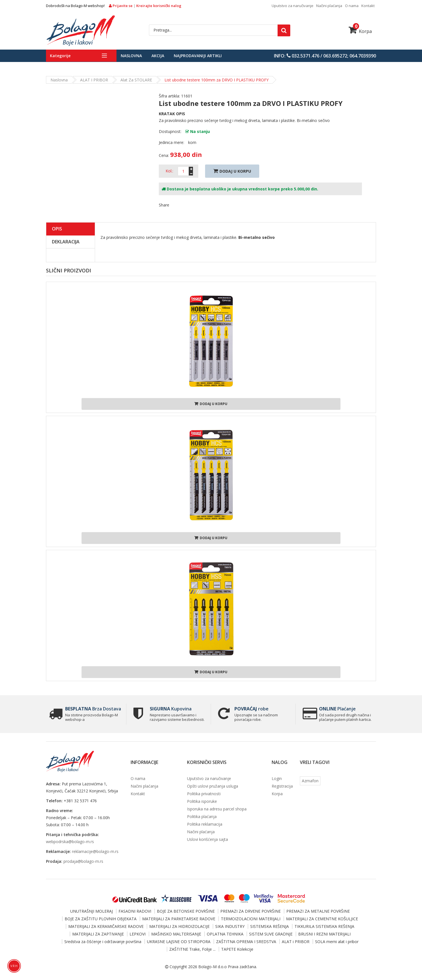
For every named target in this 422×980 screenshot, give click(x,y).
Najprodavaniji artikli (198, 56)
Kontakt (368, 6)
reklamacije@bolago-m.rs (95, 851)
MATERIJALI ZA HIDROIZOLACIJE (179, 926)
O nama (352, 6)
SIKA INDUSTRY (230, 926)
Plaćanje (337, 709)
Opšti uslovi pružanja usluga (213, 786)
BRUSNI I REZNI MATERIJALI (324, 934)
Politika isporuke (202, 801)
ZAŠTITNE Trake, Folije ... (192, 949)
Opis (57, 229)
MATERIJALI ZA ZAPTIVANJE (98, 934)
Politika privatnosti (204, 794)
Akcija (158, 56)
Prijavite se (121, 6)
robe (251, 709)
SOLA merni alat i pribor (337, 942)
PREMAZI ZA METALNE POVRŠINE (318, 911)
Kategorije (60, 56)
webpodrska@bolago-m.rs (70, 842)
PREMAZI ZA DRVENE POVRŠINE (250, 911)
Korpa (360, 31)
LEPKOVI (138, 934)
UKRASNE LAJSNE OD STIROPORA (179, 942)
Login (277, 778)
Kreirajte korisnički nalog (159, 6)
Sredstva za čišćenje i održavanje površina (103, 942)
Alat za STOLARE (136, 80)
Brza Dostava (93, 709)
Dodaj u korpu (211, 404)
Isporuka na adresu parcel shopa (217, 809)
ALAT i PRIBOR (94, 80)
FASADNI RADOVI (135, 911)
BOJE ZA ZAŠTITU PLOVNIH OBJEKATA (101, 919)
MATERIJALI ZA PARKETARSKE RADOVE (179, 919)
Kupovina (171, 709)
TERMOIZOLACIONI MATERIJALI (251, 919)
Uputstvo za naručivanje (293, 6)
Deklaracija (66, 242)
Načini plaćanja (329, 6)
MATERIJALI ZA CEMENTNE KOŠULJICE (322, 919)
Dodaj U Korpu (232, 171)
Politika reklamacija (205, 824)
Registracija (282, 786)
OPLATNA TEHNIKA (225, 934)
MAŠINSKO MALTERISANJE (176, 934)
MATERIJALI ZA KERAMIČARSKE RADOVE (106, 926)
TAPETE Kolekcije (237, 949)
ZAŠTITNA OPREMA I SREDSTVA (246, 942)
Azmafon (310, 781)
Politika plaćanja (202, 816)
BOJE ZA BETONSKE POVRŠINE (186, 911)
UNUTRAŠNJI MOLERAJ (92, 911)
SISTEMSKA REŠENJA (270, 926)
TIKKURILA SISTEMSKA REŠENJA (324, 926)
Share (164, 205)
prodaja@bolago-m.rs (83, 861)
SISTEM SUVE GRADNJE (271, 934)
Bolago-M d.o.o (213, 967)
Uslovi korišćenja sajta (207, 839)
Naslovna (131, 56)
